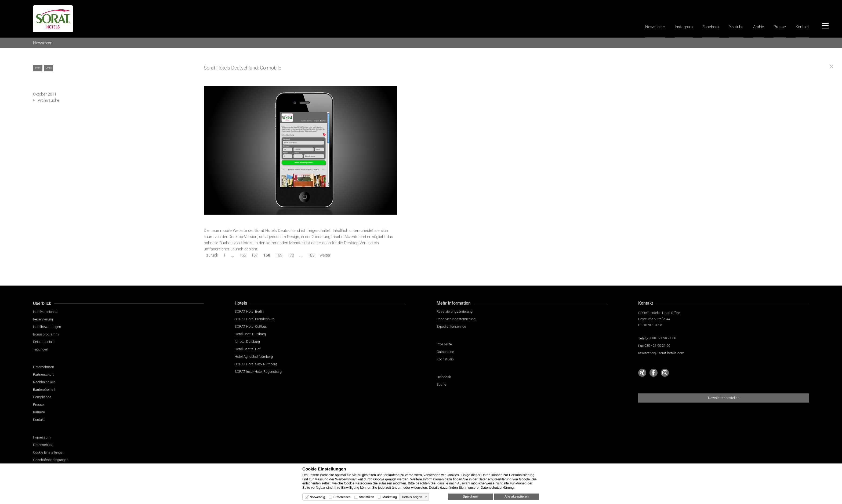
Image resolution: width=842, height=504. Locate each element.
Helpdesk (444, 377)
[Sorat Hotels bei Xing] (642, 373)
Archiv (758, 27)
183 (311, 255)
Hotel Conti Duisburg (250, 334)
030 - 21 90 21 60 (663, 338)
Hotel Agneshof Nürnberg (254, 357)
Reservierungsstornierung (456, 319)
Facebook (711, 27)
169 (279, 255)
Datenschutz (43, 445)
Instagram (684, 27)
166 (243, 255)
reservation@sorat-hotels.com (661, 353)
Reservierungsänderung (455, 311)
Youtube (736, 27)
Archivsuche (49, 100)
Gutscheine (445, 352)
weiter (325, 255)
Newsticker (655, 27)
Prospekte (444, 344)
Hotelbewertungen (47, 327)
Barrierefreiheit (44, 390)
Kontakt (802, 27)
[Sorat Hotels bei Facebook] (654, 373)
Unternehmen (43, 367)
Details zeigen (412, 497)
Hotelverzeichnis (46, 312)
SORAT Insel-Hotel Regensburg (258, 372)
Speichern (471, 496)
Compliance (42, 397)
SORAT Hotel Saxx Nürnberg (256, 364)
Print (38, 68)
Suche (441, 384)
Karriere (39, 412)
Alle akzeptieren (517, 496)
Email (49, 68)
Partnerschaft (43, 375)
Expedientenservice (451, 326)
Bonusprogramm (46, 334)
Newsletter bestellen (724, 398)
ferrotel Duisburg (247, 342)
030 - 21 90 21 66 (657, 346)
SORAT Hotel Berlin (249, 311)
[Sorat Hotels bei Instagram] (665, 373)
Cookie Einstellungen (49, 452)
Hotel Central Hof (248, 349)
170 (291, 255)
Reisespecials (44, 342)
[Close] (831, 66)
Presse (780, 27)
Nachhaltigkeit (44, 382)
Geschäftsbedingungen (51, 460)
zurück (212, 255)
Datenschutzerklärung (497, 488)
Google (524, 479)
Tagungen (41, 349)
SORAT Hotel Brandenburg (255, 319)
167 (255, 255)
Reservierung (43, 319)
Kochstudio (445, 359)
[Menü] (825, 25)
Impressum (42, 437)
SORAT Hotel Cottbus (251, 326)
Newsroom (43, 43)
